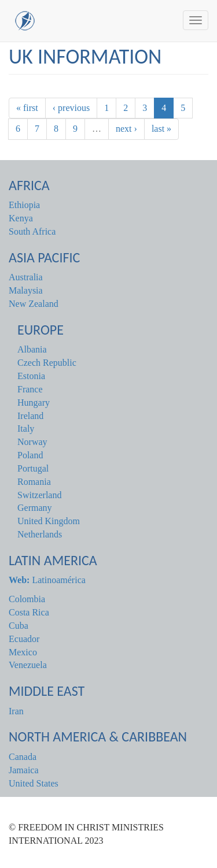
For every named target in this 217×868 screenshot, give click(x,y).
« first (27, 108)
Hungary (34, 403)
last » (161, 129)
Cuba (19, 626)
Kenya (21, 218)
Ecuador (24, 639)
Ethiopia (24, 205)
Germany (35, 508)
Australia (26, 277)
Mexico (23, 652)
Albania (32, 349)
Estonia (31, 376)
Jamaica (24, 770)
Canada (23, 757)
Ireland (30, 416)
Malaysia (26, 290)
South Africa (32, 231)
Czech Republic (47, 363)
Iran (16, 711)
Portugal (33, 468)
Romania (34, 482)
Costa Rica (29, 612)
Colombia (27, 599)
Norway (32, 442)
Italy (26, 429)
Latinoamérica (47, 580)
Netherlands (40, 534)
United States (34, 783)
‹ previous (71, 108)
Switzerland (39, 495)
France (30, 389)
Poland (30, 455)
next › (126, 129)
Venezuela (28, 665)
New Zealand (34, 304)
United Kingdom (49, 521)
